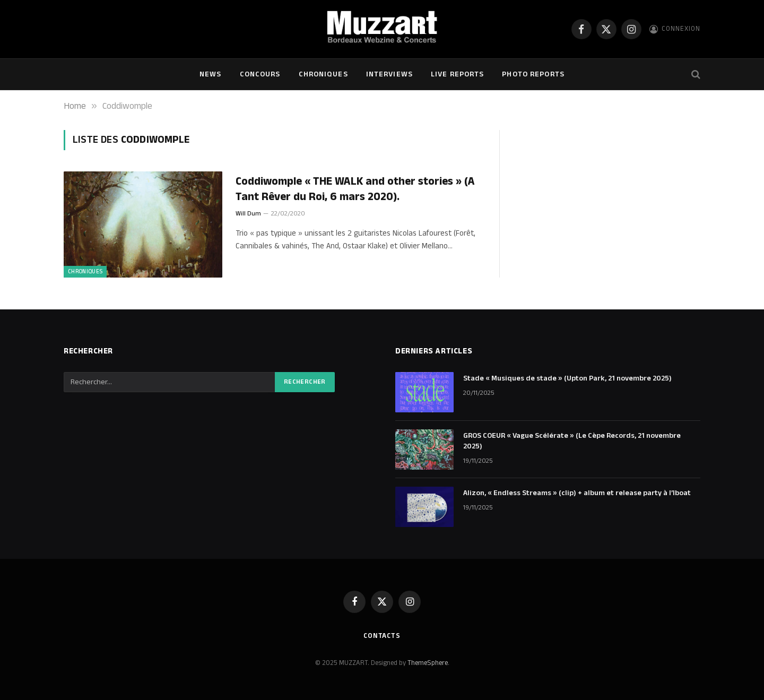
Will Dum (248, 214)
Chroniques (323, 74)
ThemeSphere (428, 663)
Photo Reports (533, 74)
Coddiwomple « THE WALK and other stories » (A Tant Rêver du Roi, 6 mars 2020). (355, 189)
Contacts (382, 636)
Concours (260, 74)
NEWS (210, 74)
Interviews (389, 74)
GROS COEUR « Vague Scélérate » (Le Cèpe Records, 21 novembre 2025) (572, 441)
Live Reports (457, 74)
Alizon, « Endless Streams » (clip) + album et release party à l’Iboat (577, 493)
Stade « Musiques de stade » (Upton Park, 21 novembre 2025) (567, 378)
